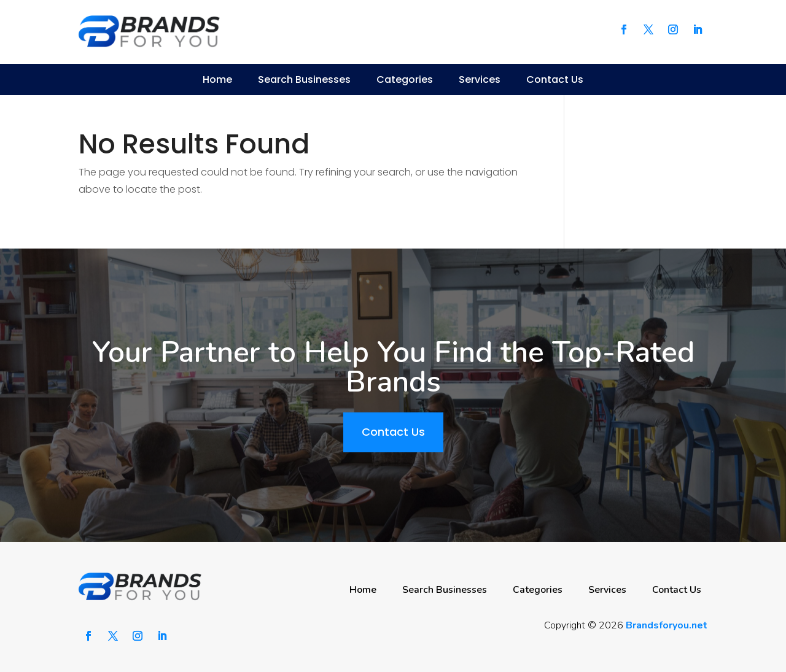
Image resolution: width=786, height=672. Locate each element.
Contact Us (555, 79)
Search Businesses (304, 79)
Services (480, 79)
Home (217, 79)
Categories (405, 79)
